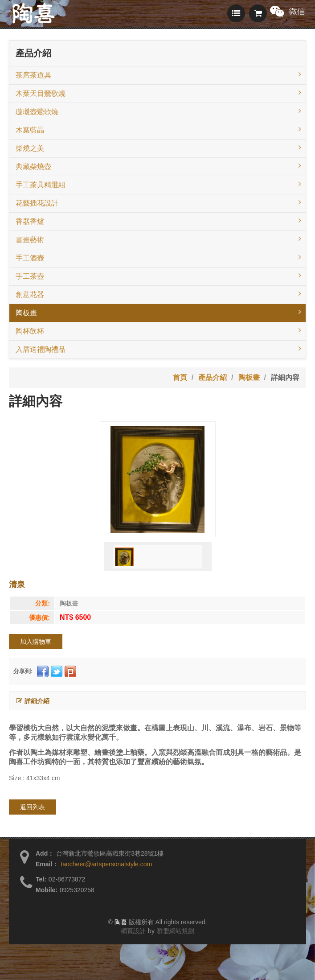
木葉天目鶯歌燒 (158, 93)
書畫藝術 (158, 239)
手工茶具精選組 (158, 184)
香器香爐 (158, 221)
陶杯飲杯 (158, 330)
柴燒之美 (158, 148)
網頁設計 (133, 931)
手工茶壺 (158, 276)
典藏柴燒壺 (158, 166)
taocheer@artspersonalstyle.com (106, 864)
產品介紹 (213, 377)
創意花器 (158, 294)
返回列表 (33, 807)
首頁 (180, 377)
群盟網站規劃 (176, 931)
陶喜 (121, 922)
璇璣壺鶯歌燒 (158, 111)
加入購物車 (36, 642)
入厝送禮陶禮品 (158, 349)
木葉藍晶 (158, 129)
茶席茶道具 (158, 74)
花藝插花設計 (158, 202)
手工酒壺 (158, 257)
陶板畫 (158, 312)
